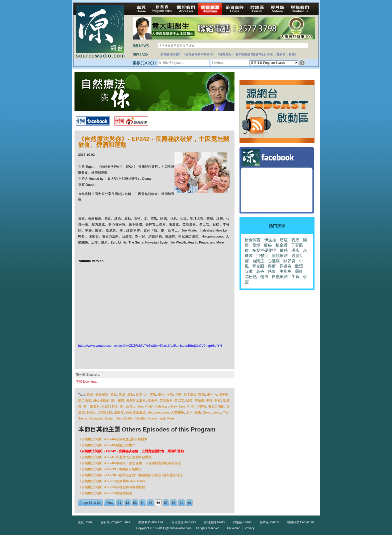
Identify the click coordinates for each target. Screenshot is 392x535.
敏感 (284, 250)
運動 (130, 394)
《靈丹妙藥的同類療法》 (199, 54)
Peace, (152, 418)
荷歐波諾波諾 (136, 412)
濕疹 (295, 250)
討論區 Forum (242, 522)
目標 (189, 400)
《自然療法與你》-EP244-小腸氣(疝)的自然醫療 (113, 439)
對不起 (92, 412)
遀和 (210, 394)
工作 (189, 412)
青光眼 (258, 266)
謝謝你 (119, 412)
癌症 (270, 54)
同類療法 (280, 256)
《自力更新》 (225, 54)
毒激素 (153, 400)
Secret (83, 418)
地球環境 (190, 394)
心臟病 (274, 261)
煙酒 (122, 394)
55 (150, 503)
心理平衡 (222, 394)
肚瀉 (299, 266)
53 (135, 503)
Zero (206, 412)
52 (127, 503)
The (226, 412)
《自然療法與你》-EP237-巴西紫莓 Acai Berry (112, 481)
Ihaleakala (162, 406)
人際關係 (177, 412)
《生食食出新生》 (286, 54)
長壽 (90, 394)
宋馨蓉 (201, 406)
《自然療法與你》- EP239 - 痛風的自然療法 (110, 469)
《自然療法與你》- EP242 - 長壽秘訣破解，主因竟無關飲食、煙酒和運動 (131, 451)
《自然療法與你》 (170, 54)
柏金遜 (281, 245)
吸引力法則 (216, 406)
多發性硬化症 (264, 250)
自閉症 (258, 261)
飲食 (114, 394)
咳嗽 (249, 271)
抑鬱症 (262, 256)
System (110, 418)
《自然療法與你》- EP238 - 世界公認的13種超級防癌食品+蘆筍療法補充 (131, 475)
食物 (139, 394)
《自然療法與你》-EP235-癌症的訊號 (105, 493)
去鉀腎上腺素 (136, 400)
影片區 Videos (269, 522)
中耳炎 (285, 271)
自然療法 (280, 277)
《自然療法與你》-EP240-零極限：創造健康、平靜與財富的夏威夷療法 (130, 463)
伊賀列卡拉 (109, 406)
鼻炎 (260, 271)
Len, (182, 406)
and (162, 418)
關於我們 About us (151, 522)
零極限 (199, 400)
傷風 (264, 277)
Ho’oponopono (158, 412)
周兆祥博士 (258, 54)
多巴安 (179, 400)
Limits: (216, 412)
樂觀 (201, 394)
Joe (140, 406)
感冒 (272, 271)
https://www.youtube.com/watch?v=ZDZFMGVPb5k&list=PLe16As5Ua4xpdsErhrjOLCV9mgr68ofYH (150, 346)
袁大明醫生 (243, 54)
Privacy (250, 528)
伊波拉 (270, 240)
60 (189, 503)
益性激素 (166, 400)
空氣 (153, 394)
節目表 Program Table (115, 522)
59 (181, 503)
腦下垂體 (118, 400)
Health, (140, 418)
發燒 (256, 245)
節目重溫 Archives (184, 522)
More (170, 418)
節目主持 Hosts (214, 522)
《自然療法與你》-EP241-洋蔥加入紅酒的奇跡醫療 (115, 457)
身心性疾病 (101, 400)
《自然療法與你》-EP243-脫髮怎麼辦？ (107, 445)
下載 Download (87, 382)
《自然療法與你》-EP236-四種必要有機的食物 (112, 487)
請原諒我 (105, 412)
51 (119, 503)
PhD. (191, 406)
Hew (174, 406)
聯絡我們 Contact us (301, 522)
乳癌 (295, 240)
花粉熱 (251, 277)
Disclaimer (233, 528)
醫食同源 (253, 240)
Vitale (148, 406)
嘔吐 (299, 271)
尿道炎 (285, 266)
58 (174, 503)
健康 (198, 412)
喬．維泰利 (91, 406)
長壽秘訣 (102, 394)
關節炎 (289, 261)
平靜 (209, 400)
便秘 (268, 245)
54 (143, 503)
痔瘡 (272, 266)
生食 (295, 277)
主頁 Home (85, 522)
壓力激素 (85, 400)
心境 (178, 394)
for (119, 418)
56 (158, 503)
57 (166, 503)
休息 (169, 394)
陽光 (161, 394)
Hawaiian (96, 418)
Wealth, (128, 418)
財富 (218, 400)
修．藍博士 (128, 406)
